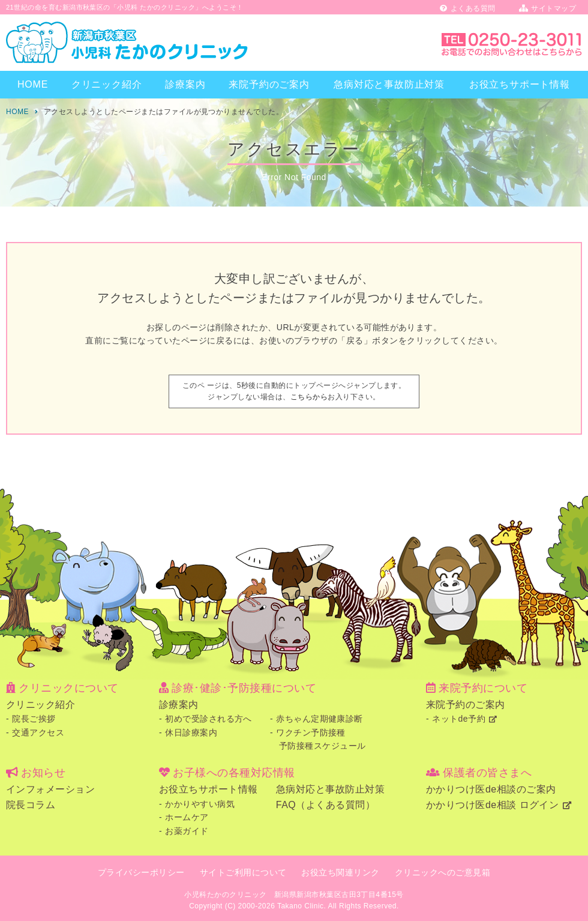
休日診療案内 (191, 732)
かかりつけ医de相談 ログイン (492, 805)
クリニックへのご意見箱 (442, 872)
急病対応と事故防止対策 (389, 84)
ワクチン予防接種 (311, 732)
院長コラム (31, 805)
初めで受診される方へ (208, 719)
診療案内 (185, 84)
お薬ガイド (187, 831)
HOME (33, 84)
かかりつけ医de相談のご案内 (491, 789)
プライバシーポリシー (141, 872)
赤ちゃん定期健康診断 (319, 719)
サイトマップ (547, 8)
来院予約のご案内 (269, 84)
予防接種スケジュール (322, 746)
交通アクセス (38, 732)
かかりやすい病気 (200, 804)
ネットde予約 (459, 719)
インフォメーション (50, 789)
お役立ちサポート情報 (520, 84)
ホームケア (187, 817)
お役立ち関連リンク (340, 872)
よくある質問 (467, 8)
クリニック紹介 (107, 84)
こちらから (309, 397)
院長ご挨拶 (34, 719)
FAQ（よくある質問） (325, 805)
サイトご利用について (243, 872)
